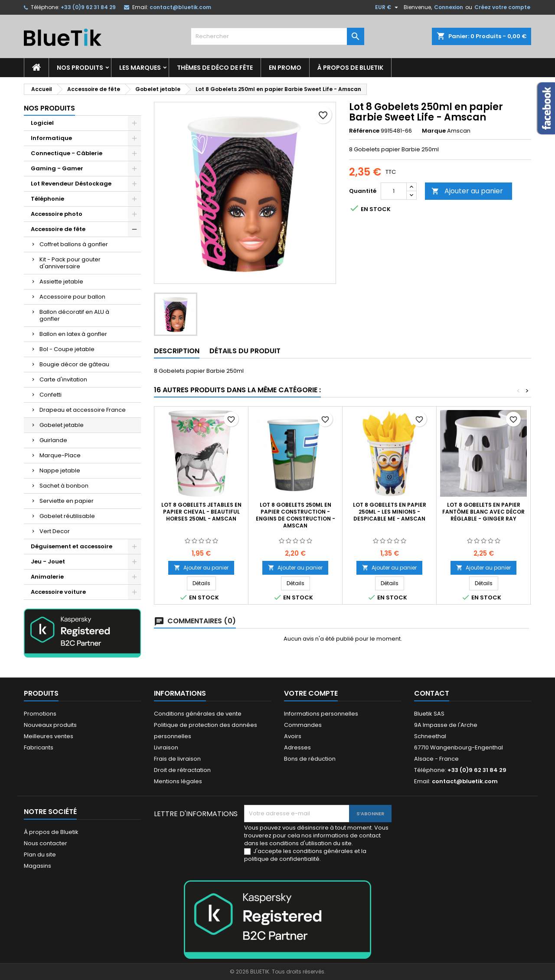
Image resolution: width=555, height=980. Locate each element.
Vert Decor (55, 531)
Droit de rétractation (182, 770)
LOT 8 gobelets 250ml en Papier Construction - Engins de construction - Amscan (295, 515)
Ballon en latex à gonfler (73, 334)
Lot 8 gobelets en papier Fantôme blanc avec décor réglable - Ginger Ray (483, 512)
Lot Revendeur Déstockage (71, 184)
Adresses (297, 747)
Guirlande (53, 440)
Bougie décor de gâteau (74, 364)
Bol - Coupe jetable (67, 349)
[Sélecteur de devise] (388, 7)
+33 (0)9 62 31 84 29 (88, 7)
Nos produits (80, 68)
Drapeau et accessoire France (83, 410)
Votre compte (311, 693)
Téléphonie (47, 199)
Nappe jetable (60, 470)
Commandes (303, 725)
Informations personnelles (321, 714)
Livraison (166, 747)
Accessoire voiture (58, 592)
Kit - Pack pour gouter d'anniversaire (70, 263)
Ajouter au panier (467, 191)
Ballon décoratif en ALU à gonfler (74, 315)
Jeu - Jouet (48, 562)
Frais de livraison (177, 759)
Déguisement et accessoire (72, 546)
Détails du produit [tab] (245, 351)
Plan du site (40, 855)
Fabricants (39, 747)
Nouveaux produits (50, 725)
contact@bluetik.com (180, 7)
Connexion (449, 7)
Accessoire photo (57, 214)
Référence (364, 131)
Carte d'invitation (63, 379)
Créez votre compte (502, 7)
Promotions (40, 714)
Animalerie (47, 577)
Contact (432, 693)
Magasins (38, 866)
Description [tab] (177, 351)
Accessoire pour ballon (72, 297)
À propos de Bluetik (350, 68)
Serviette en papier (67, 501)
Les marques (140, 68)
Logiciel (42, 123)
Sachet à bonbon (64, 486)
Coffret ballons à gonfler (74, 244)
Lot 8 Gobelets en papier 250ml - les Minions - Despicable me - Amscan (390, 512)
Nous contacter (46, 843)
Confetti (51, 395)
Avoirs (293, 736)
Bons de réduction (310, 759)
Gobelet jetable (62, 425)
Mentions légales (178, 781)
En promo (285, 68)
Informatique (51, 138)
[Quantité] (394, 191)
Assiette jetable (61, 282)
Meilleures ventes (49, 736)
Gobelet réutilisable (67, 516)
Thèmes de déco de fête (215, 68)
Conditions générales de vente (198, 714)
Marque (434, 131)
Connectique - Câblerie (67, 153)
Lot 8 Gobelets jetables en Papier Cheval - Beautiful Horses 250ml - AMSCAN (201, 512)
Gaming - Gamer (57, 168)
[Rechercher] (277, 36)
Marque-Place (60, 455)
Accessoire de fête (58, 229)
